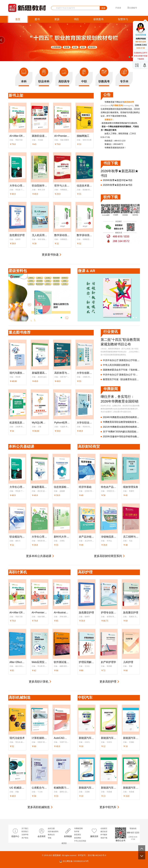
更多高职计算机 (39, 682)
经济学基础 (85, 487)
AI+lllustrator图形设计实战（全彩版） (61, 613)
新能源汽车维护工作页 (109, 738)
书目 (76, 19)
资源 (57, 19)
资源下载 (104, 838)
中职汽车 (85, 697)
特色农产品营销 (109, 487)
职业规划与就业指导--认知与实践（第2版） (17, 537)
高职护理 (85, 572)
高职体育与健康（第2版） (62, 373)
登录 (118, 8)
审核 (50, 838)
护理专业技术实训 (109, 613)
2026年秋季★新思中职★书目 (118, 180)
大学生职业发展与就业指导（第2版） (85, 423)
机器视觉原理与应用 (17, 423)
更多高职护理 (108, 682)
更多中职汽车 (108, 807)
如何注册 (51, 828)
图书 (37, 19)
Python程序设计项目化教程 (62, 423)
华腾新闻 (111, 389)
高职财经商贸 (89, 446)
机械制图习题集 (61, 788)
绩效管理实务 (131, 487)
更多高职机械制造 (39, 807)
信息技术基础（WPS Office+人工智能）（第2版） (85, 186)
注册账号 (132, 8)
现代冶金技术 (17, 738)
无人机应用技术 (40, 235)
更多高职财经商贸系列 (108, 556)
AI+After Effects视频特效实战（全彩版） (17, 136)
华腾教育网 (78, 828)
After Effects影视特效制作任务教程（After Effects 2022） (17, 662)
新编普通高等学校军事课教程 (40, 373)
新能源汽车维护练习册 (87, 738)
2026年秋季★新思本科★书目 (118, 185)
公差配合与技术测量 (39, 788)
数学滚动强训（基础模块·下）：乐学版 (62, 235)
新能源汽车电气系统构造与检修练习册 (131, 738)
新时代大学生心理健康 (61, 537)
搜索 (103, 8)
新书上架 (16, 95)
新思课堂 (78, 835)
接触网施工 (83, 136)
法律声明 (25, 835)
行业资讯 (111, 332)
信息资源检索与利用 (61, 487)
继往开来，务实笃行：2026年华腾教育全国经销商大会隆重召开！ (120, 401)
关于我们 (25, 828)
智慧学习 (123, 19)
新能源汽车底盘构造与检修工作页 (131, 788)
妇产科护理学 (109, 662)
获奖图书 (98, 19)
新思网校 (78, 838)
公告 (107, 95)
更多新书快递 (50, 255)
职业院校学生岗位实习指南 (40, 186)
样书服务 (104, 835)
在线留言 (104, 828)
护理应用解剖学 (87, 662)
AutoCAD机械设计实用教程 (61, 738)
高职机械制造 (20, 697)
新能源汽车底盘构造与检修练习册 (109, 788)
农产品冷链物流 (87, 537)
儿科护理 (128, 662)
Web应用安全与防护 (39, 662)
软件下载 (111, 197)
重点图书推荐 (20, 332)
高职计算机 (18, 572)
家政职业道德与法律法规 (40, 136)
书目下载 (111, 163)
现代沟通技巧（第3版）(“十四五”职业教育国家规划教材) (17, 373)
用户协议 (25, 838)
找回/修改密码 (53, 832)
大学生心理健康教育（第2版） (17, 186)
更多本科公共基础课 (39, 556)
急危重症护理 (17, 235)
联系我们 (25, 832)
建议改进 (104, 832)
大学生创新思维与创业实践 (85, 373)
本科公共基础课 (21, 446)
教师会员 (51, 835)
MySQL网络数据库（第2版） (40, 423)
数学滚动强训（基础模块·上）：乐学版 (85, 235)
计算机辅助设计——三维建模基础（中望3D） (39, 738)
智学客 (77, 832)
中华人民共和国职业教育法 (116, 365)
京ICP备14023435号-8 (97, 855)
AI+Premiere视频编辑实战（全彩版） (62, 136)
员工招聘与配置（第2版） (131, 537)
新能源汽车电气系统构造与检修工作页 (87, 788)
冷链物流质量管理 (109, 537)
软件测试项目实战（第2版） (61, 662)
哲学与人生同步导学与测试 (62, 186)
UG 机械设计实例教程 (17, 788)
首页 (18, 19)
